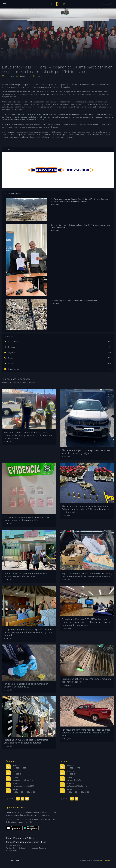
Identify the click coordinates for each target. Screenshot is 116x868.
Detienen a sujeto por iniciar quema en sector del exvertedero (74, 301)
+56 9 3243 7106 (73, 774)
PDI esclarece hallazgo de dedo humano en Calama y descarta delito (26, 685)
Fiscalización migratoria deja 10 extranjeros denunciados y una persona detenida (26, 741)
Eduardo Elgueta (25, 76)
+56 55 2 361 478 (73, 768)
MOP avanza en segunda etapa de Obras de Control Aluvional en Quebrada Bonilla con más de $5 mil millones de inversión (80, 200)
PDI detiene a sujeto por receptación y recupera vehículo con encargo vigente (86, 452)
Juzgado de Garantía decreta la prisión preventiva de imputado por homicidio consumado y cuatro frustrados (29, 632)
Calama (39, 76)
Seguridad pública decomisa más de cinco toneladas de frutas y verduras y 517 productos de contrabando (28, 435)
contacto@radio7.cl (74, 780)
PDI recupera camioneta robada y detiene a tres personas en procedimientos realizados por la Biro (86, 733)
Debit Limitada (105, 861)
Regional (10, 353)
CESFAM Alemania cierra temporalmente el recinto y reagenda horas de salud (26, 575)
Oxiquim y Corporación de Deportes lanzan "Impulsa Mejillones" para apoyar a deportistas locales (81, 226)
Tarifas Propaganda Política (20, 838)
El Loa (9, 358)
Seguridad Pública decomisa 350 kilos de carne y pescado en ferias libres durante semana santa (87, 575)
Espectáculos (12, 369)
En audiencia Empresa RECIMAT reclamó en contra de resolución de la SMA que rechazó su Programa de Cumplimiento (86, 622)
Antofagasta (11, 342)
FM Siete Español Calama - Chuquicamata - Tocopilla (26, 848)
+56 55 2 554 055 (19, 768)
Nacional (10, 347)
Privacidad (15, 861)
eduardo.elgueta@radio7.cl (23, 780)
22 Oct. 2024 (9, 76)
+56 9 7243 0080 (19, 774)
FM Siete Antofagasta (14, 845)
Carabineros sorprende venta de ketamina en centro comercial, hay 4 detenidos (27, 519)
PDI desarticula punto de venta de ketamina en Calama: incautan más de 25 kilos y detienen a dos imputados (85, 509)
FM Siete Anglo (11, 851)
